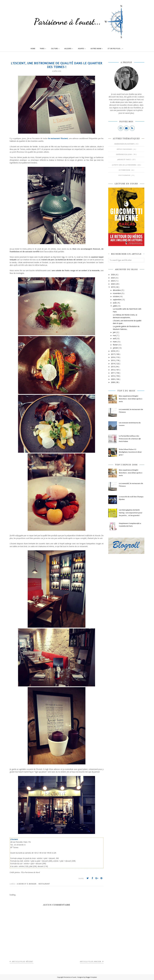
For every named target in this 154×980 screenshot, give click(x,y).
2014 (113, 364)
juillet (115, 306)
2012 (113, 370)
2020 (113, 284)
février (116, 345)
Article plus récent (22, 961)
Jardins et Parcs (124, 160)
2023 (113, 281)
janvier (116, 348)
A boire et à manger (27, 884)
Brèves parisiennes (125, 149)
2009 (113, 379)
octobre (116, 296)
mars (115, 342)
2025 (113, 278)
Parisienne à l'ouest (70, 977)
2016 (113, 357)
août (115, 303)
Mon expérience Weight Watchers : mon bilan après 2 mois (130, 399)
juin (114, 332)
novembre (117, 293)
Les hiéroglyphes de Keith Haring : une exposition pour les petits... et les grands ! (131, 513)
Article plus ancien (91, 961)
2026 (113, 275)
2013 (113, 367)
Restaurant (44, 884)
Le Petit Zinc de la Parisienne (124, 165)
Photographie (125, 175)
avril (115, 338)
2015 (113, 360)
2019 (113, 287)
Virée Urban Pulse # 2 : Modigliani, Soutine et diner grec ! (130, 452)
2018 (113, 351)
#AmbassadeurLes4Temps (125, 144)
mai (115, 335)
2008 (113, 382)
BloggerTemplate (91, 977)
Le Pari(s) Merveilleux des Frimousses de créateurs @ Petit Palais (130, 439)
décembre (117, 290)
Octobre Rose (125, 170)
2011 (113, 373)
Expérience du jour (124, 154)
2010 (113, 376)
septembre (117, 300)
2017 (113, 354)
